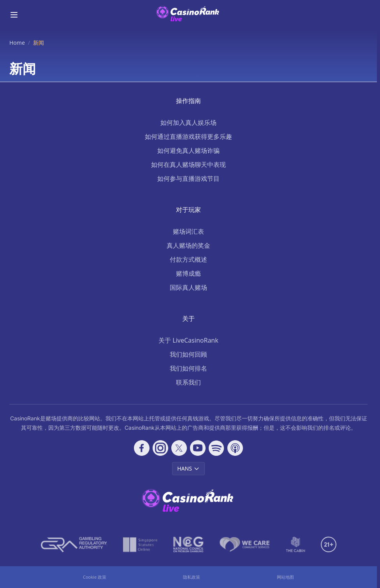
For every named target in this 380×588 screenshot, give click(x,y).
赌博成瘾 (188, 273)
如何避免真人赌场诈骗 (188, 150)
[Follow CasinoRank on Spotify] (216, 448)
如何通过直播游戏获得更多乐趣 (188, 136)
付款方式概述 (188, 259)
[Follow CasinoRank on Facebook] (142, 448)
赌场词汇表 (188, 231)
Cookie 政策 (95, 577)
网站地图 (285, 577)
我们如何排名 (188, 368)
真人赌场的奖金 (188, 245)
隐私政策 (192, 577)
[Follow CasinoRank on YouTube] (198, 448)
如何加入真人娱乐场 (188, 122)
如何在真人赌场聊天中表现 (188, 164)
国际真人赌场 (188, 287)
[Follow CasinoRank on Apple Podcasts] (235, 448)
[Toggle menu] (14, 15)
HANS (188, 468)
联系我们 (188, 382)
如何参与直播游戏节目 (188, 178)
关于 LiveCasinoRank (188, 340)
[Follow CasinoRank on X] (179, 448)
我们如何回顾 (188, 354)
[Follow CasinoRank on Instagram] (160, 448)
